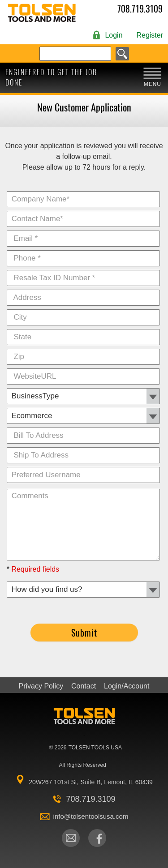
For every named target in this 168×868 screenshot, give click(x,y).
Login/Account (127, 686)
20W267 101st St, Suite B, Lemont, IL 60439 (91, 782)
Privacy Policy (41, 686)
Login (114, 35)
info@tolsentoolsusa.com (91, 816)
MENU (153, 84)
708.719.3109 (140, 9)
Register (150, 35)
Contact (84, 686)
